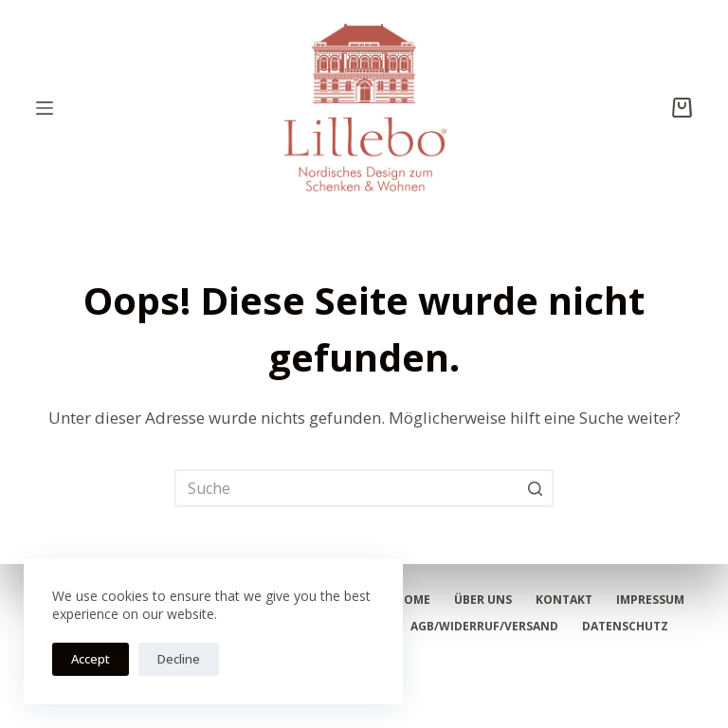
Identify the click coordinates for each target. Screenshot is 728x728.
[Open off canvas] (45, 108)
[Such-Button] (535, 488)
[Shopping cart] (682, 108)
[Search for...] (364, 488)
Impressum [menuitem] (650, 600)
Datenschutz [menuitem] (625, 627)
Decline (179, 659)
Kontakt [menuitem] (564, 600)
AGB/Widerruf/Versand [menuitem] (484, 627)
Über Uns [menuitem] (483, 600)
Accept (91, 659)
